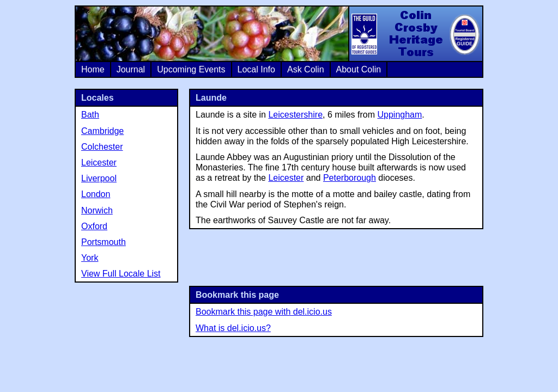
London (96, 194)
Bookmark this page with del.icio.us (264, 312)
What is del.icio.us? (233, 328)
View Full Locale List (121, 274)
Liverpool (99, 178)
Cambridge (102, 131)
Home (93, 69)
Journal (131, 69)
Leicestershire (295, 115)
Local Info (256, 69)
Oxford (94, 226)
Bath (90, 115)
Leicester (286, 178)
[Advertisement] (336, 256)
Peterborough (350, 178)
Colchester (102, 147)
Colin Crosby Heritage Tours (415, 34)
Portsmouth (104, 242)
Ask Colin (306, 69)
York (90, 258)
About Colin (359, 69)
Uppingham (400, 115)
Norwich (97, 210)
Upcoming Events (191, 69)
